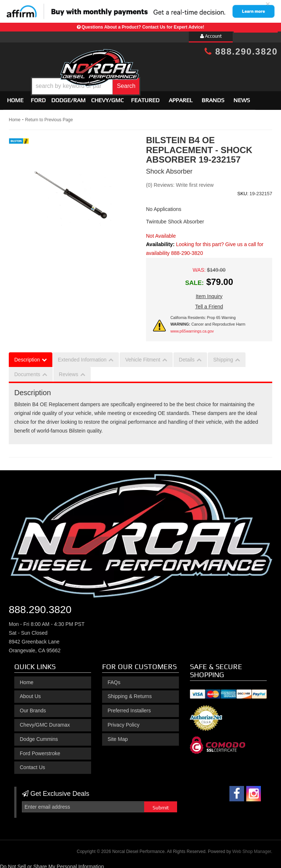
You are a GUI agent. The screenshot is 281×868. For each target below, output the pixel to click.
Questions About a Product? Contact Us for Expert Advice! (143, 27)
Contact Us (32, 764)
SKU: (243, 190)
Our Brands (33, 707)
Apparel (181, 97)
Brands (213, 97)
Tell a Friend (209, 303)
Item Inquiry (209, 293)
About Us (30, 693)
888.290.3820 (241, 51)
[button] (151, 81)
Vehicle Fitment (143, 356)
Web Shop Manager (252, 848)
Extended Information (82, 356)
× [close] (268, 4)
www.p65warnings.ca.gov (192, 328)
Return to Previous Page (49, 117)
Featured (145, 97)
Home (15, 97)
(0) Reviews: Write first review (180, 182)
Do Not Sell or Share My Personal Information (52, 864)
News (242, 97)
